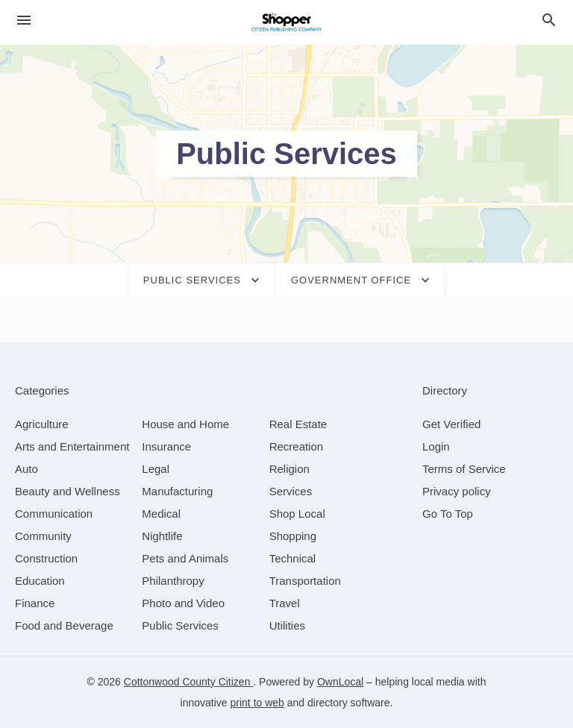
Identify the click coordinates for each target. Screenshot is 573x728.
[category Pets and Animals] (185, 558)
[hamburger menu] (24, 21)
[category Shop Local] (297, 514)
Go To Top (448, 514)
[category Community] (43, 536)
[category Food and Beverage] (64, 625)
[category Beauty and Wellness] (68, 491)
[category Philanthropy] (173, 581)
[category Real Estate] (298, 424)
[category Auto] (26, 469)
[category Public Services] (180, 625)
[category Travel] (285, 603)
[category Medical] (161, 514)
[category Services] (291, 491)
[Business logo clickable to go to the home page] (286, 22)
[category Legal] (156, 469)
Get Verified (451, 424)
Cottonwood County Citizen (189, 682)
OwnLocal (340, 682)
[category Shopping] (293, 536)
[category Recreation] (297, 446)
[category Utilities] (287, 625)
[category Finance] (35, 603)
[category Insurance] (166, 446)
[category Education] (40, 581)
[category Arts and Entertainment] (72, 446)
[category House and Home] (185, 424)
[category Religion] (289, 469)
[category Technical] (293, 558)
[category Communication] (54, 514)
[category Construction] (46, 558)
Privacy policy (457, 491)
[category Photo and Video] (183, 603)
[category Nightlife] (162, 536)
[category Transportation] (305, 581)
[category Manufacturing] (177, 491)
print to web (257, 703)
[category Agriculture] (42, 424)
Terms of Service (464, 469)
